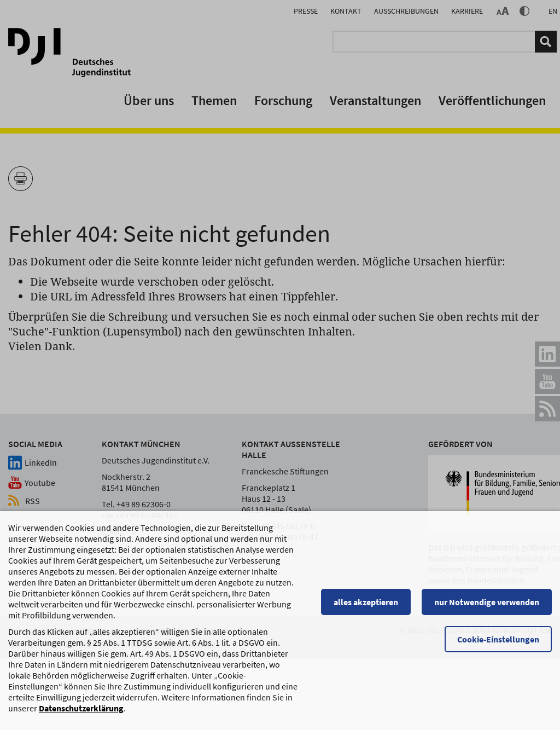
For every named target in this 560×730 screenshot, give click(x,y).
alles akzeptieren (366, 607)
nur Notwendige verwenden (487, 607)
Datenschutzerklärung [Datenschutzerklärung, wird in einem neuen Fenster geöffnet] (81, 714)
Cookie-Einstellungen (498, 645)
